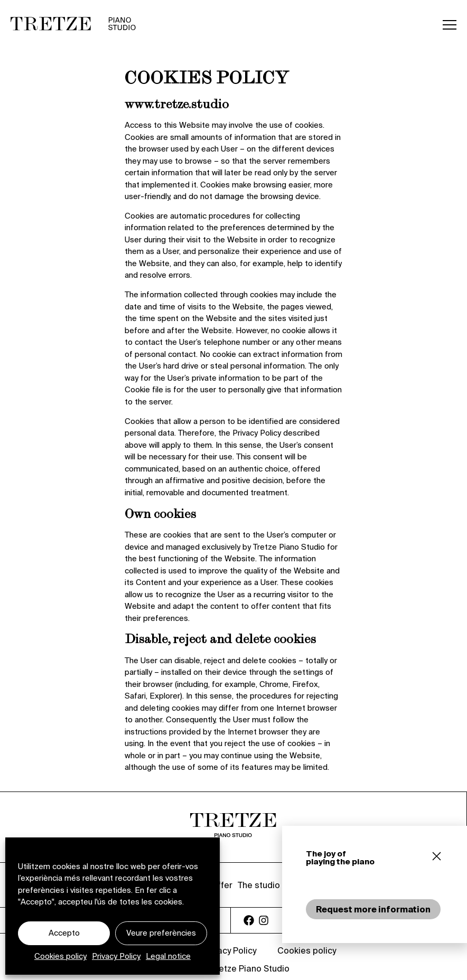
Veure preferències (161, 933)
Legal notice (168, 956)
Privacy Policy (116, 956)
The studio (259, 885)
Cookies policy (60, 956)
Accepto (64, 933)
